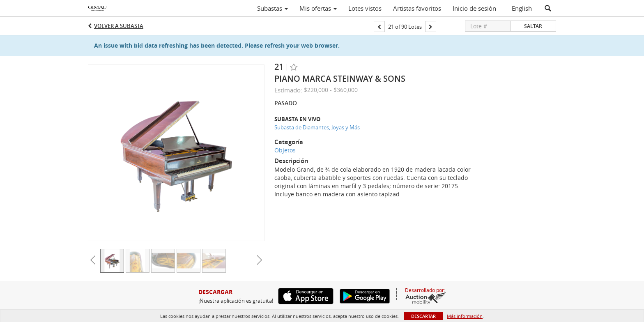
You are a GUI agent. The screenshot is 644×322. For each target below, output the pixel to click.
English (522, 8)
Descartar (423, 316)
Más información (465, 316)
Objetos (285, 150)
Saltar (533, 26)
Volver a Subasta (119, 26)
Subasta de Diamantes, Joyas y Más (317, 127)
